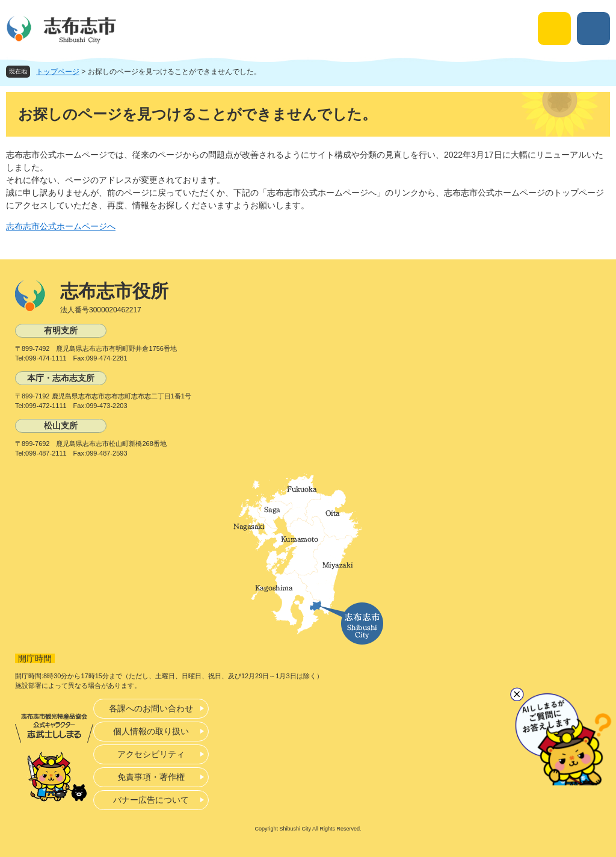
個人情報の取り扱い (151, 731)
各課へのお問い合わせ (151, 708)
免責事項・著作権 (151, 777)
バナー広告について (151, 800)
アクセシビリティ (151, 754)
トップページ (58, 72)
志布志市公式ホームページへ (61, 226)
